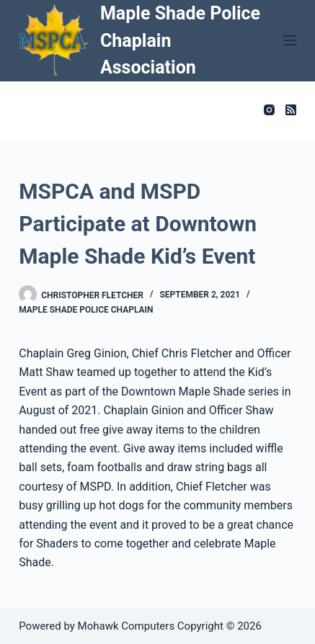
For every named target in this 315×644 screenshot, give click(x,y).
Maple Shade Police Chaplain (86, 310)
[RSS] (291, 110)
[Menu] (290, 40)
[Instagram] (269, 110)
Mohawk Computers (127, 626)
